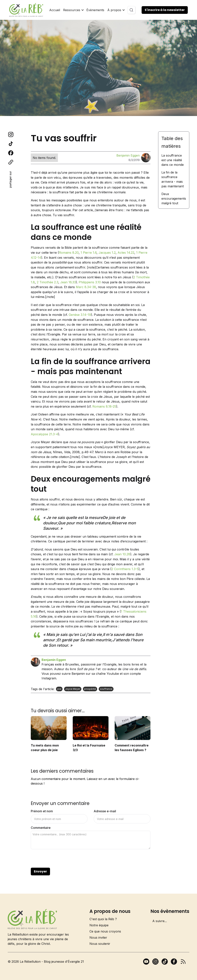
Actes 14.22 (126, 253)
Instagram (49, 678)
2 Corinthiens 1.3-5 (125, 569)
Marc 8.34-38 (86, 287)
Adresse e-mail (105, 811)
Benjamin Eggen (128, 155)
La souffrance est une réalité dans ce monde (173, 160)
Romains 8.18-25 (104, 406)
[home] (26, 10)
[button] (73, 10)
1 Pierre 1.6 (89, 253)
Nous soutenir (100, 944)
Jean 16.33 (68, 282)
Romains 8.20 (69, 253)
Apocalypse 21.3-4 (44, 434)
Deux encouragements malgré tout (174, 199)
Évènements (95, 10)
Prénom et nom (42, 811)
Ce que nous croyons (105, 931)
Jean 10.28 (122, 554)
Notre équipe (99, 925)
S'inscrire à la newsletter (165, 10)
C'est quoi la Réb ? (103, 919)
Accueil (55, 10)
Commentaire (41, 828)
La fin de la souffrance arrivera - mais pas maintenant (173, 179)
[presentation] (60, 859)
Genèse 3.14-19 (80, 315)
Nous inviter (98, 937)
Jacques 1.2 (107, 253)
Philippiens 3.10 (90, 282)
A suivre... (160, 921)
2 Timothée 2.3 (48, 282)
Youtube (113, 674)
